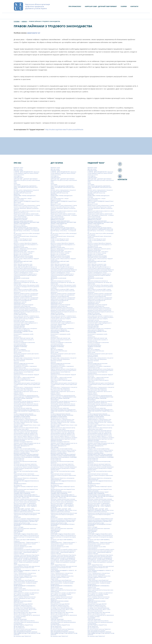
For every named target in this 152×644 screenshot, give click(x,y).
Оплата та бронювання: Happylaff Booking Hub (26, 396)
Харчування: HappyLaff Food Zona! (23, 605)
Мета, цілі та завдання (20, 349)
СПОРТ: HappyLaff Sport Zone (21, 565)
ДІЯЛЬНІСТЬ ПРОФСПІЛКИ (20, 250)
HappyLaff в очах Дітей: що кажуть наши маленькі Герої (27, 181)
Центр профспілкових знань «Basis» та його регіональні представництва (25, 610)
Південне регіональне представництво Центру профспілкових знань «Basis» (26, 428)
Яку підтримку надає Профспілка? (22, 636)
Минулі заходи (18, 352)
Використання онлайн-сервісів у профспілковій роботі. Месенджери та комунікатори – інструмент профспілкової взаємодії (27, 215)
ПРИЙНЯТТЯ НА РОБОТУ (20, 484)
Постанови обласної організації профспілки (25, 464)
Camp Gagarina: (18, 176)
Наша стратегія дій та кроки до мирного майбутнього (24, 381)
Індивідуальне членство (20, 302)
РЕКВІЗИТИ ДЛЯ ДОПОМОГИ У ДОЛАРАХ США (26, 521)
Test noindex (17, 184)
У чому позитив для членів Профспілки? (24, 580)
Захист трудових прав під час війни (23, 266)
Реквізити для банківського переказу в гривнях (26, 520)
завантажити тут (34, 33)
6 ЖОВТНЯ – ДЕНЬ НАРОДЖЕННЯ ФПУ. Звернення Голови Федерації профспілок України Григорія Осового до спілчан (26, 173)
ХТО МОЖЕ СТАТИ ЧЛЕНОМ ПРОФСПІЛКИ (25, 608)
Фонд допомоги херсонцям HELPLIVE (23, 604)
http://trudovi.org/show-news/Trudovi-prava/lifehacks (64, 130)
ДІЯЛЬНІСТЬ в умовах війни (21, 247)
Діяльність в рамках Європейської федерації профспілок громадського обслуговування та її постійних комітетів (26, 245)
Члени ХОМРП (17, 618)
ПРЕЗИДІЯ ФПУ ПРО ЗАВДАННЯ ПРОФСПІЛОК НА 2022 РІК (26, 482)
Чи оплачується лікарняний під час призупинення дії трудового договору (27, 616)
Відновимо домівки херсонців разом (23, 221)
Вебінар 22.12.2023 (19, 204)
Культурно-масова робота (20, 345)
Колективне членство (19, 320)
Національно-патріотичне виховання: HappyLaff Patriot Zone (26, 375)
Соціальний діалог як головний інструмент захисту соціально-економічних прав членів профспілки (27, 550)
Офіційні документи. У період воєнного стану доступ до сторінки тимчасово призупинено (25, 420)
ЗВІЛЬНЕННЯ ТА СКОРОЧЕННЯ (21, 278)
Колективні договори (19, 326)
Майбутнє (16, 348)
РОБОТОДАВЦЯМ (18, 531)
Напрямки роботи (18, 373)
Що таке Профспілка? (19, 628)
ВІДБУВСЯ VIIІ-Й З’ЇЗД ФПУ (20, 219)
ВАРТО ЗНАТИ (17, 203)
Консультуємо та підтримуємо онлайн (24, 334)
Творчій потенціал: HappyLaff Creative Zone (25, 576)
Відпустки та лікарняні (20, 225)
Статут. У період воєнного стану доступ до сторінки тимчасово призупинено (25, 574)
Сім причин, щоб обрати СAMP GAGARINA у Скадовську (25, 540)
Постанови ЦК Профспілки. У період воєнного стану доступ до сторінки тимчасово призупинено (27, 466)
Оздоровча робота (19, 394)
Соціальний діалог (19, 548)
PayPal (15, 183)
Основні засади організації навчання (23, 414)
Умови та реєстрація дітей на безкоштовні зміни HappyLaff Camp (26, 591)
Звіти (15, 280)
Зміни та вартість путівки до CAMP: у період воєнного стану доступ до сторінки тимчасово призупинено (26, 291)
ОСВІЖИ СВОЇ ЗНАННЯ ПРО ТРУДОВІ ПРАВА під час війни (27, 412)
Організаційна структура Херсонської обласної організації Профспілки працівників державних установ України (26, 405)
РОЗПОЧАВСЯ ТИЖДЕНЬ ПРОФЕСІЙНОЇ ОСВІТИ (26, 534)
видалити (16, 210)
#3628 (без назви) (18, 168)
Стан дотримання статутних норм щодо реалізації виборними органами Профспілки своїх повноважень (27, 568)
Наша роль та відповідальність (22, 379)
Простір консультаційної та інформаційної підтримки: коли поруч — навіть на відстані (25, 504)
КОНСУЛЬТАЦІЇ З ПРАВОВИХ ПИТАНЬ (23, 331)
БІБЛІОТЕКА (17, 194)
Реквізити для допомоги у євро (22, 523)
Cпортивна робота (19, 177)
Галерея (124, 6)
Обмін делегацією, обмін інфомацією (23, 390)
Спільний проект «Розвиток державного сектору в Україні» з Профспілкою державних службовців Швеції (27, 562)
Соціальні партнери (19, 554)
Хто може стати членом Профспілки (23, 607)
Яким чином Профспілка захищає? (23, 631)
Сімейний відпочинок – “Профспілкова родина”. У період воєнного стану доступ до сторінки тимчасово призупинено (27, 544)
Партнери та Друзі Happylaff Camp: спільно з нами (27, 425)
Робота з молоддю (19, 527)
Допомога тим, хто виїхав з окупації (23, 253)
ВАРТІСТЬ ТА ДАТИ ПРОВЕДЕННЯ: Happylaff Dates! (27, 201)
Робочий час (17, 533)
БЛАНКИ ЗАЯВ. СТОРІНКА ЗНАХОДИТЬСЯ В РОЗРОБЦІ (25, 196)
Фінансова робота (18, 603)
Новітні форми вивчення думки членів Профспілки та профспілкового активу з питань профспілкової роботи (27, 384)
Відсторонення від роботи (21, 226)
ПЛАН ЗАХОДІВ (18, 447)
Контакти (134, 6)
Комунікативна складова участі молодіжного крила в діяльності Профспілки (25, 329)
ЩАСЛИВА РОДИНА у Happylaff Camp (23, 625)
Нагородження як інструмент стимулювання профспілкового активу (25, 367)
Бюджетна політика (19, 200)
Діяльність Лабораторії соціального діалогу (25, 249)
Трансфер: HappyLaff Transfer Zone (23, 577)
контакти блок (17, 337)
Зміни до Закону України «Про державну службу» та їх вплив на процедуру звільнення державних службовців (26, 287)
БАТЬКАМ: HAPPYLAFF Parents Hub (22, 193)
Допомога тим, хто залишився (22, 254)
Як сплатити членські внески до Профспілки (25, 629)
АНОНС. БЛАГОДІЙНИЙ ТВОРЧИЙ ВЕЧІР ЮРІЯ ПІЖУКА (26, 188)
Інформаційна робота (19, 303)
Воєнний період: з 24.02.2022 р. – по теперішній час (26, 231)
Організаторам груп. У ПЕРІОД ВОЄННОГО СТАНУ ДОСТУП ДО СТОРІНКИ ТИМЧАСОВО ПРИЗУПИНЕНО (26, 398)
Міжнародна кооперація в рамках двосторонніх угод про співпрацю (26, 354)
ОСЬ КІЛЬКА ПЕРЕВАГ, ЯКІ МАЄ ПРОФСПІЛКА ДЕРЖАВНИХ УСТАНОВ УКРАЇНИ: (25, 416)
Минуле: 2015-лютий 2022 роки (22, 351)
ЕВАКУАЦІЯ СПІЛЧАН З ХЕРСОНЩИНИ (23, 257)
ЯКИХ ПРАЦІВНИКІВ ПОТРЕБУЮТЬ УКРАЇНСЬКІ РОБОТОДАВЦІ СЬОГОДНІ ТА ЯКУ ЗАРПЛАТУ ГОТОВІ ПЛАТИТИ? (27, 633)
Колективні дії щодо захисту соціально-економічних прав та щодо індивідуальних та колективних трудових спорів (26, 323)
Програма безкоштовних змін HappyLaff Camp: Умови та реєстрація (26, 490)
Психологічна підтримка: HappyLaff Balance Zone (26, 519)
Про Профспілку (75, 6)
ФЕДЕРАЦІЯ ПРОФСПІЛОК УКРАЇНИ (23, 601)
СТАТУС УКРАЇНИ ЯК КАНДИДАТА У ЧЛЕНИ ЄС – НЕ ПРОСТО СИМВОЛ (27, 571)
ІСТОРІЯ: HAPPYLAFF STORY (21, 314)
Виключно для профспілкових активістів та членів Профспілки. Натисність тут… (27, 212)
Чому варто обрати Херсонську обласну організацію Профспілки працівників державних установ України (26, 622)
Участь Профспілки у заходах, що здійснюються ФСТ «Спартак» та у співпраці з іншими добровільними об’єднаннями (26, 594)
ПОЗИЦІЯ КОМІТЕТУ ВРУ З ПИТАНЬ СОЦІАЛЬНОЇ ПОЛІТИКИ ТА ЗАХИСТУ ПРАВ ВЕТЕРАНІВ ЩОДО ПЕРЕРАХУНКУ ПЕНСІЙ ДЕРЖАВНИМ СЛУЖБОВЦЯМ (27, 456)
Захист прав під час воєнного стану (23, 264)
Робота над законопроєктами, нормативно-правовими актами (25, 529)
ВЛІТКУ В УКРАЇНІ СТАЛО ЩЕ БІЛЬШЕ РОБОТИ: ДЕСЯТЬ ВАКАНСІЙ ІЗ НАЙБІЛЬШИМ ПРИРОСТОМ (26, 228)
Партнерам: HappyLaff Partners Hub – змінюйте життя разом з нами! (26, 423)
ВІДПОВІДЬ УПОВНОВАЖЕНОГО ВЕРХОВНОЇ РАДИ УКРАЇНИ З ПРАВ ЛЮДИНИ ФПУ (26, 223)
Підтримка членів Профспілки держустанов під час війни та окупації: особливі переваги (27, 444)
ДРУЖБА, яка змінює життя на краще (23, 256)
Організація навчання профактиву (23, 408)
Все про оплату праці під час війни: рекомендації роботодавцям (27, 234)
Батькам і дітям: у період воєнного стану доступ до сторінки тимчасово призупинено (26, 191)
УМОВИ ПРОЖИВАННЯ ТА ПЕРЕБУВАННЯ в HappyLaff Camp (25, 586)
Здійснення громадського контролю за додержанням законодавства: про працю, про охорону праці (26, 282)
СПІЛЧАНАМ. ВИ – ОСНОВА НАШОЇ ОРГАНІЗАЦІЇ (26, 559)
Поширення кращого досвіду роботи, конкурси (26, 468)
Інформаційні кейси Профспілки (22, 306)
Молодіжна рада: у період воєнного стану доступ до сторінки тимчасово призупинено (27, 359)
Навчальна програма (19, 361)
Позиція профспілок (19, 460)
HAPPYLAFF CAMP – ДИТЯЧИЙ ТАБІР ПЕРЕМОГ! (101, 6)
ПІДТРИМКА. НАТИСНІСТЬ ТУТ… (22, 446)
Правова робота (18, 470)
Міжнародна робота (19, 356)
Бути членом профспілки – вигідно (23, 198)
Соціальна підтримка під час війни (23, 547)
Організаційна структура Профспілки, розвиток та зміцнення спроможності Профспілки (27, 402)
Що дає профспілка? (19, 626)
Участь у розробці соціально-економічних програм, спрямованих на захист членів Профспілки (25, 598)
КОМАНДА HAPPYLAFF (19, 327)
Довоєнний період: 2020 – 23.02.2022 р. (24, 252)
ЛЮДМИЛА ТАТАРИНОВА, (20, 347)
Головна (17, 21)
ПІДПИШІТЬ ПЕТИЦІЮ (19, 440)
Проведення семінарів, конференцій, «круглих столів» (26, 487)
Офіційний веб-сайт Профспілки (22, 418)
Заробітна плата (18, 263)
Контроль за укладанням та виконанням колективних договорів (24, 343)
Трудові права (17, 579)
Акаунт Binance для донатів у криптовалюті (25, 186)
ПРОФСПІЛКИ (17, 517)
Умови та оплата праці (20, 589)
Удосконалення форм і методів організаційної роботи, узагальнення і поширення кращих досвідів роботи (26, 583)
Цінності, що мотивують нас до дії (23, 614)
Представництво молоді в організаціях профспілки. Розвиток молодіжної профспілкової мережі (26, 475)
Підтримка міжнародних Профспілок (23, 442)
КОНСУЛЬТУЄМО (18, 333)
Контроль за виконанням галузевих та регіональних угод (24, 340)
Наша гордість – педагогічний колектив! (24, 377)
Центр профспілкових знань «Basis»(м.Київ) (25, 612)
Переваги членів (18, 426)
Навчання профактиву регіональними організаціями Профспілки (24, 364)
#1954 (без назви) (18, 170)
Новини (24, 21)
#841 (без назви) (18, 169)
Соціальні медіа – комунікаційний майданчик (25, 552)
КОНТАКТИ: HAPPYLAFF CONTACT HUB (23, 338)
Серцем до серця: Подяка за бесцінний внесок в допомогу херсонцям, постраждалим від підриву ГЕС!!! (26, 537)
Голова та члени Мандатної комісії (23, 239)
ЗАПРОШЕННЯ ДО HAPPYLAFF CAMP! (23, 261)
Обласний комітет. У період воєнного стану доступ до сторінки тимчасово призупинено (27, 388)
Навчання (16, 362)
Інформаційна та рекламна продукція (23, 305)
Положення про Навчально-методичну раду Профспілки (25, 462)
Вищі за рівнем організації (21, 218)
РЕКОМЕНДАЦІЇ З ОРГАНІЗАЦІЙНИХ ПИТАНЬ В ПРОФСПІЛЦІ (26, 525)
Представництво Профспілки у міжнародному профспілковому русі (26, 479)
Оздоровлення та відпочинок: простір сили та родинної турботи (26, 392)
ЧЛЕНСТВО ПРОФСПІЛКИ (20, 619)
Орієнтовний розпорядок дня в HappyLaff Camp (26, 410)
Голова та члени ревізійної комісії (23, 240)
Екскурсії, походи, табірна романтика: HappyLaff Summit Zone (26, 259)
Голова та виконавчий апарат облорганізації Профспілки (26, 237)
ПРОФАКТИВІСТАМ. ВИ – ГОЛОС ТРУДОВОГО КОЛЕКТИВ (25, 507)
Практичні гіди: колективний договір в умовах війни (26, 472)
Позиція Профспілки (19, 458)
